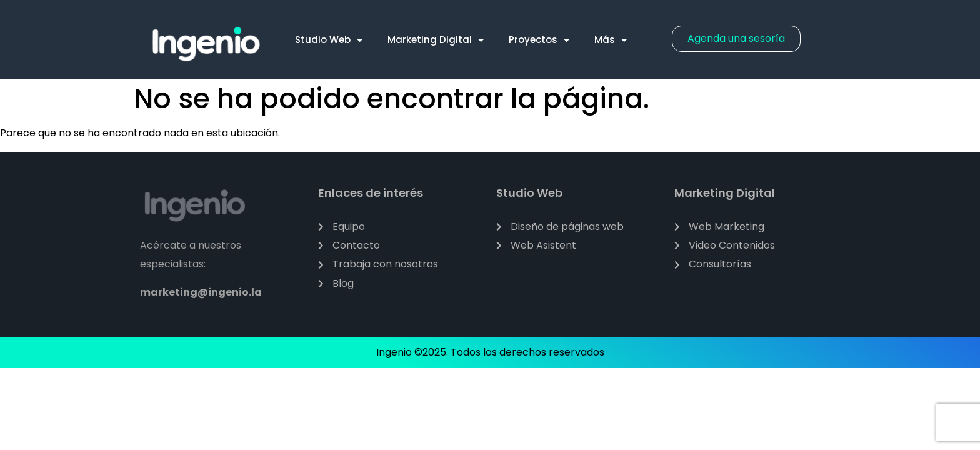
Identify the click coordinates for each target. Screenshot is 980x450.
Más (611, 40)
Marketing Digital (436, 40)
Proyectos (539, 40)
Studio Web (329, 40)
